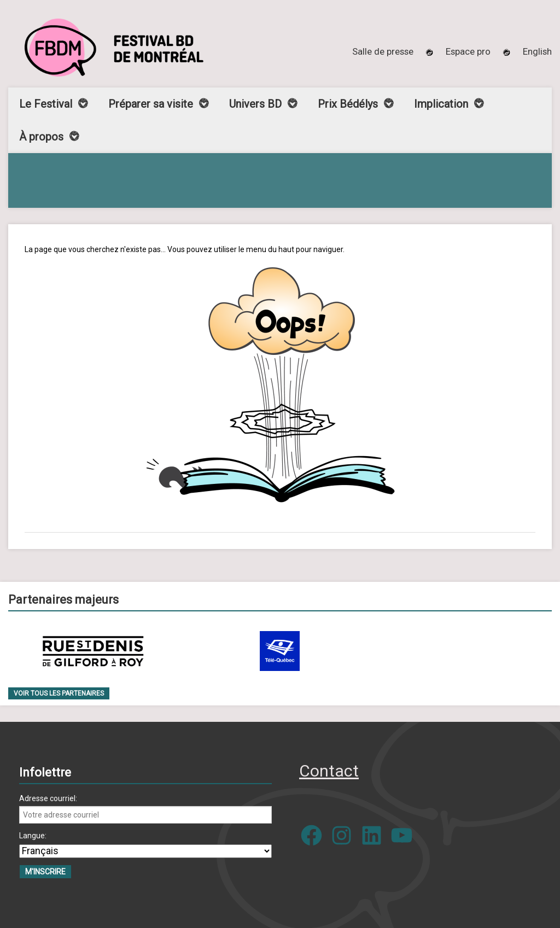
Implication (441, 104)
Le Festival (46, 104)
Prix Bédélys (348, 104)
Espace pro (468, 51)
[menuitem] (537, 51)
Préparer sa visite (151, 104)
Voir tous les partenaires (59, 693)
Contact (329, 771)
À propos (41, 137)
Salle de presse (383, 51)
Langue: (33, 836)
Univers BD (255, 104)
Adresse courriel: (48, 798)
